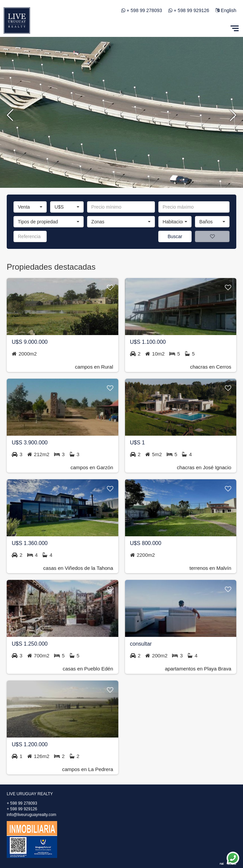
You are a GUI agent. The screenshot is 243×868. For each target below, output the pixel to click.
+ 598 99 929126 (192, 10)
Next (233, 114)
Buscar (175, 236)
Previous (10, 114)
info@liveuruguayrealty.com (31, 815)
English (226, 10)
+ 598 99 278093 (145, 10)
